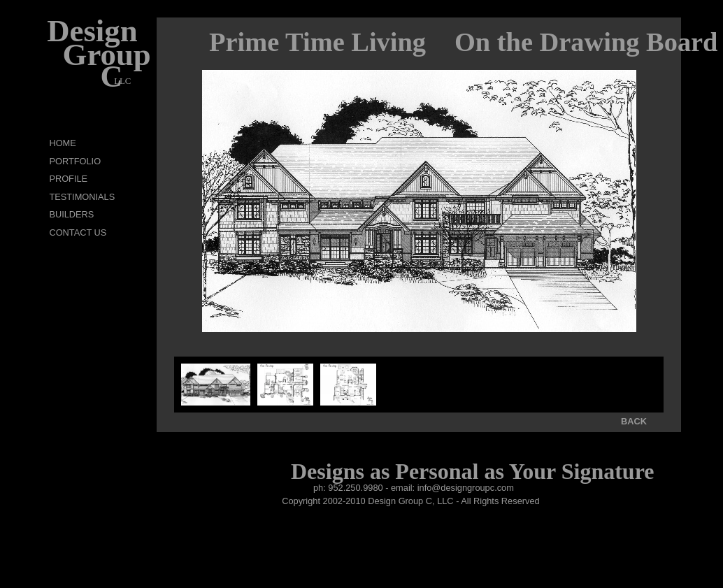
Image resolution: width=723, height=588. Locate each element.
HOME (62, 143)
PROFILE (68, 179)
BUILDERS (71, 214)
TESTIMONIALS (82, 197)
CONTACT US (78, 232)
